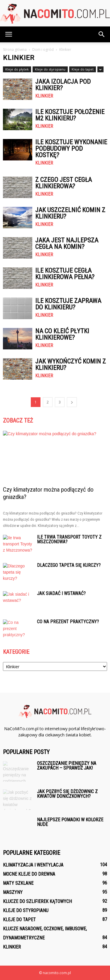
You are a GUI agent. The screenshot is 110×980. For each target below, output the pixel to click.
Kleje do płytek (17, 69)
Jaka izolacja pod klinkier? (63, 85)
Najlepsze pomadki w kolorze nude (70, 822)
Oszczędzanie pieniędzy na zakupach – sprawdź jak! (67, 766)
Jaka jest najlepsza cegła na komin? (67, 243)
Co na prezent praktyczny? (68, 622)
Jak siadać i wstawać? (61, 593)
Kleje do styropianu (50, 69)
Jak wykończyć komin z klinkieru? (71, 365)
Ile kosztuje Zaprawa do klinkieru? (68, 304)
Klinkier (44, 96)
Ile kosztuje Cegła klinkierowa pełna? (65, 274)
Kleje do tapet (83, 69)
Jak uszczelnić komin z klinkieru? (70, 213)
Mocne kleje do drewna (29, 874)
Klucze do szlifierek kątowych (37, 901)
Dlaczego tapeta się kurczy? (69, 565)
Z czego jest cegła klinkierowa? (64, 183)
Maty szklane (18, 883)
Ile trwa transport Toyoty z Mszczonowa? (69, 539)
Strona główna (15, 50)
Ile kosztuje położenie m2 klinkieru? (70, 115)
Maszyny (13, 892)
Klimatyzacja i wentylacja (33, 865)
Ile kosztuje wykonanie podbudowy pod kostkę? (71, 149)
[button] (102, 34)
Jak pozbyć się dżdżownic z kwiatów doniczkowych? (67, 794)
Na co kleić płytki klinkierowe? (62, 334)
